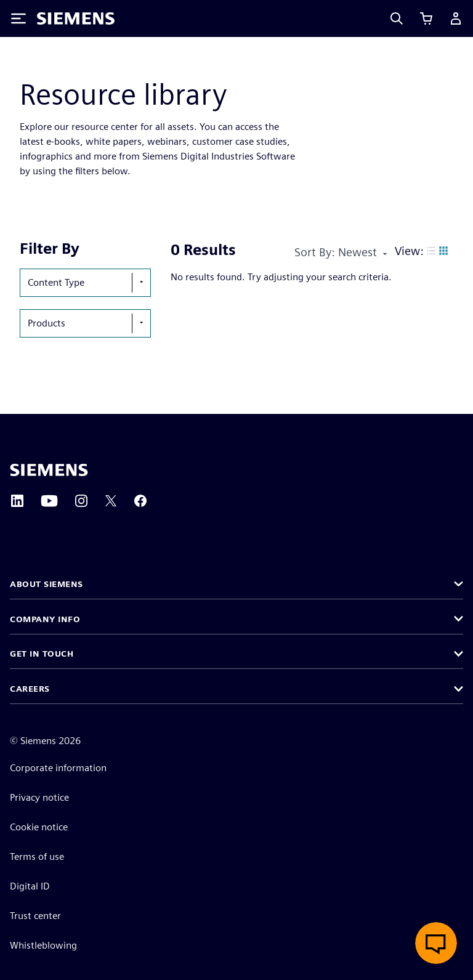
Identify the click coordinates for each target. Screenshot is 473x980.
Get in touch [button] (42, 654)
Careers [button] (30, 689)
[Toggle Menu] (18, 18)
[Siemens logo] (76, 18)
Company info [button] (45, 619)
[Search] (397, 18)
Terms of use (37, 856)
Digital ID (30, 886)
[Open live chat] (436, 943)
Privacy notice (39, 797)
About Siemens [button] (46, 584)
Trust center (35, 916)
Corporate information (58, 768)
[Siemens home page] (49, 470)
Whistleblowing (43, 945)
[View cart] (426, 18)
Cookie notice (39, 827)
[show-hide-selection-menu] (141, 283)
